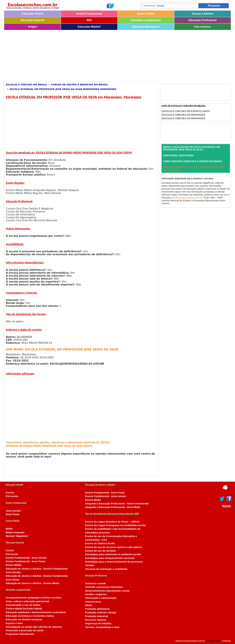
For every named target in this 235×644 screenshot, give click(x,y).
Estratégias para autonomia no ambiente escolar (113, 554)
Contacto (226, 641)
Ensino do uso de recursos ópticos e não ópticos (114, 547)
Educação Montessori (146, 27)
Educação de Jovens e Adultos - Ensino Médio (32, 583)
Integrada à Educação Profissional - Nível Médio (113, 507)
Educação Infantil (32, 14)
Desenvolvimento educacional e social (107, 591)
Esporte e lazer (14, 623)
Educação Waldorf (89, 27)
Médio (9, 529)
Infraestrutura (93, 602)
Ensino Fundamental (89, 14)
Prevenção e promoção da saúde (25, 630)
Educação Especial (32, 20)
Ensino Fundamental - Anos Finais (26, 561)
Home (227, 506)
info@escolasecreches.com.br (187, 198)
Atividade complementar (146, 20)
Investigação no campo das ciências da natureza (34, 627)
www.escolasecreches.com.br (190, 641)
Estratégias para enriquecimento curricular (110, 558)
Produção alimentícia (97, 609)
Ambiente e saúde (96, 583)
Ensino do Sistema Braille (100, 543)
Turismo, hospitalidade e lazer (102, 627)
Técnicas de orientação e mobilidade (106, 569)
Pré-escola (12, 496)
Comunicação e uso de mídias (23, 605)
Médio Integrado (15, 532)
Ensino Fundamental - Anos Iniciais (26, 558)
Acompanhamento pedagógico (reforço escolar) (33, 598)
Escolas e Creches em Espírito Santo (186, 111)
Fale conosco (203, 27)
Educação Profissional (203, 20)
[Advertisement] (102, 55)
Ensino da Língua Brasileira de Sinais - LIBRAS (112, 522)
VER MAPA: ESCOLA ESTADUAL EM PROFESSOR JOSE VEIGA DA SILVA (62, 349)
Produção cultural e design (101, 612)
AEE (89, 20)
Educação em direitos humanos (24, 620)
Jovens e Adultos (203, 14)
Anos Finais (13, 514)
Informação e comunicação (101, 598)
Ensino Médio (146, 14)
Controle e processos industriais (104, 587)
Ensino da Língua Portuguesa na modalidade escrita (115, 525)
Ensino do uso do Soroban (101, 551)
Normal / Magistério (17, 536)
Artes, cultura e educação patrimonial (27, 601)
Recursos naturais (96, 620)
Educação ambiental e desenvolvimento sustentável (36, 612)
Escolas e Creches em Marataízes (183, 115)
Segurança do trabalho (98, 623)
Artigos (32, 27)
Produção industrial (97, 616)
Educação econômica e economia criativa (30, 616)
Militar (89, 605)
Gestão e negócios (96, 594)
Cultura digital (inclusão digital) (24, 609)
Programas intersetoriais (20, 634)
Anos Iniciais (13, 511)
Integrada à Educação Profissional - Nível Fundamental (117, 504)
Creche (10, 493)
